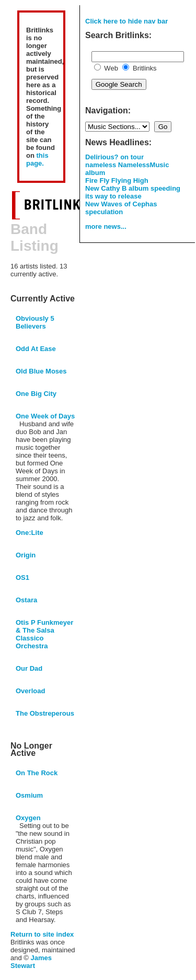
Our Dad (29, 668)
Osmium (29, 795)
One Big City (36, 394)
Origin (26, 555)
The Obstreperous (45, 713)
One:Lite (30, 533)
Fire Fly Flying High (117, 180)
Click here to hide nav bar (126, 21)
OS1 (22, 577)
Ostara (26, 600)
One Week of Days (45, 416)
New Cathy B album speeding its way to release (133, 192)
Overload (30, 691)
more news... (106, 226)
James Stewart (31, 962)
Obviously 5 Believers (35, 322)
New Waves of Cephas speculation (121, 208)
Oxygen (28, 818)
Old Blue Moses (41, 371)
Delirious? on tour (114, 157)
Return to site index (42, 934)
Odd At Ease (36, 349)
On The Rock (37, 773)
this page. (37, 159)
